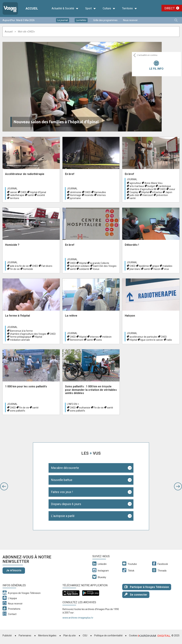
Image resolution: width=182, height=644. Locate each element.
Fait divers (47, 266)
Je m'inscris (14, 570)
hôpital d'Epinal (38, 192)
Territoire (130, 8)
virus (166, 269)
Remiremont (77, 340)
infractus (157, 192)
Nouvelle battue (62, 480)
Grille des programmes (105, 20)
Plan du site (70, 636)
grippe (156, 266)
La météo (81, 20)
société (41, 195)
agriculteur (135, 183)
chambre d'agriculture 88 (143, 189)
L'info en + (73, 404)
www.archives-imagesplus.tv (78, 618)
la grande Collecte (100, 263)
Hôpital (145, 192)
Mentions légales (47, 636)
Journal (12, 189)
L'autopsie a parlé (63, 516)
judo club (134, 195)
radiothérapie (17, 195)
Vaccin (157, 269)
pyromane (75, 198)
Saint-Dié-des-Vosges (105, 266)
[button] (4, 486)
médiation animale (20, 340)
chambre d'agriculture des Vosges (28, 334)
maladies (167, 266)
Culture (109, 8)
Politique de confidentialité (108, 636)
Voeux (96, 269)
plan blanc (135, 269)
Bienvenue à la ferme (21, 331)
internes (101, 195)
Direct (170, 8)
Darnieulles (100, 192)
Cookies (133, 636)
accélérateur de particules (143, 337)
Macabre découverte (65, 468)
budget (151, 186)
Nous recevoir (130, 20)
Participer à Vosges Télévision (147, 587)
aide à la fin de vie (19, 266)
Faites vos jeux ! (62, 492)
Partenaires (25, 636)
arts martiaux (137, 186)
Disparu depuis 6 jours (66, 504)
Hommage (75, 195)
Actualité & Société (65, 8)
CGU (85, 636)
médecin (107, 337)
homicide (28, 269)
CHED (24, 192)
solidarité (84, 269)
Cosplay (134, 192)
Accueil (9, 32)
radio (169, 340)
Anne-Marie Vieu (153, 183)
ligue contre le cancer (152, 340)
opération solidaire (80, 266)
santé (31, 195)
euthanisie (85, 408)
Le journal (63, 20)
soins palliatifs (17, 411)
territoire (15, 198)
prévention (162, 195)
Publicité (7, 636)
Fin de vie (15, 269)
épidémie (144, 266)
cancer (13, 192)
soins (99, 340)
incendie (89, 195)
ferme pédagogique (21, 337)
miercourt (148, 195)
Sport (91, 8)
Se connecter (136, 594)
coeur (172, 189)
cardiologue (165, 186)
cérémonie (76, 192)
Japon (169, 192)
